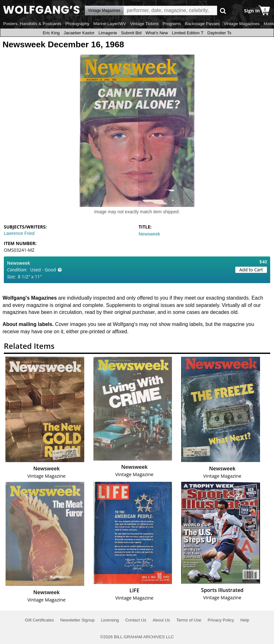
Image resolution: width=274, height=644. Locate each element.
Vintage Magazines (242, 24)
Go (223, 11)
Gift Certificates (39, 620)
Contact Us (136, 620)
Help (245, 620)
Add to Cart (251, 270)
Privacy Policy (221, 620)
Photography (77, 24)
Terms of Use (189, 620)
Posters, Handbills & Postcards (32, 24)
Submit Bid (131, 33)
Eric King (51, 33)
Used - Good (43, 270)
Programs (172, 24)
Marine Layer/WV (110, 24)
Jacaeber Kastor (79, 33)
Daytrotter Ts (219, 33)
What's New (157, 33)
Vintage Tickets (144, 24)
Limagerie (108, 33)
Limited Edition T (188, 33)
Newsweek (149, 234)
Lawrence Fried (19, 233)
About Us (161, 620)
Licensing (110, 620)
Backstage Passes (202, 24)
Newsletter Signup (77, 620)
